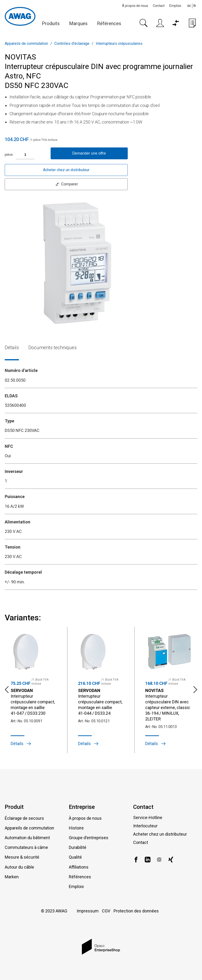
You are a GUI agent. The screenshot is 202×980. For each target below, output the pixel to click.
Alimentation (18, 522)
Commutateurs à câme (26, 847)
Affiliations (79, 867)
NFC (9, 446)
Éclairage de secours (24, 818)
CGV (106, 911)
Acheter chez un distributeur (66, 170)
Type (9, 421)
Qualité (75, 857)
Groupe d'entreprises (89, 838)
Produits (51, 23)
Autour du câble (19, 867)
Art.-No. (17, 721)
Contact (159, 6)
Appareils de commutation (26, 44)
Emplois (175, 6)
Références (109, 23)
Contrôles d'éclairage (72, 44)
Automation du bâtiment (27, 838)
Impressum (88, 911)
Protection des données (136, 911)
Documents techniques (53, 348)
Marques (78, 23)
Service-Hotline (148, 817)
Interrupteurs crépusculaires (119, 44)
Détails (12, 348)
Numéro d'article (21, 370)
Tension (13, 547)
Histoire (76, 828)
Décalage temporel (23, 572)
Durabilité (78, 847)
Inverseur (14, 471)
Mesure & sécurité (22, 857)
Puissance (15, 497)
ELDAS (11, 396)
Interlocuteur (145, 826)
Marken (12, 877)
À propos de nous (135, 6)
